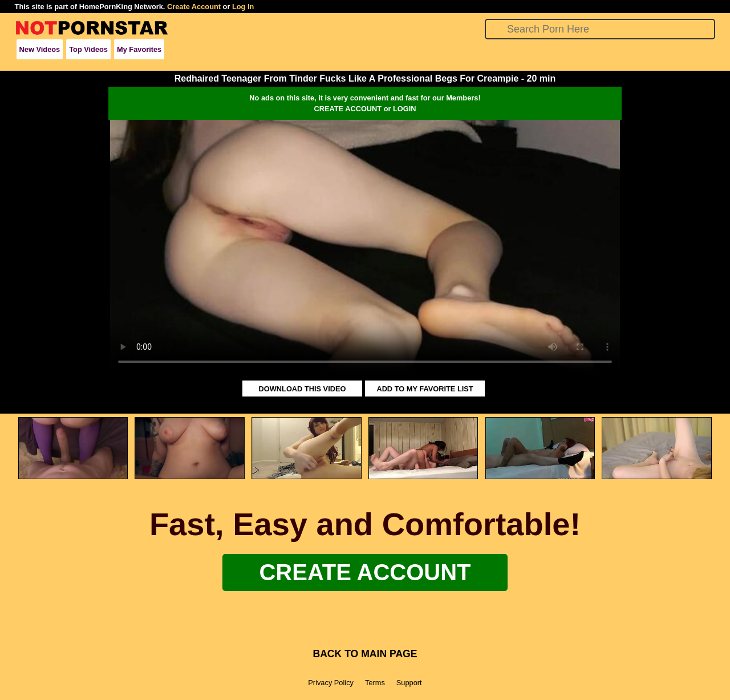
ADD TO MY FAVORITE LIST (425, 389)
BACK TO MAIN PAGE (365, 654)
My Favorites (139, 49)
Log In (243, 7)
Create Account (194, 7)
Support (409, 683)
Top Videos (88, 49)
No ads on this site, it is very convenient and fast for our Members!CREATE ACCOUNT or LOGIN (365, 103)
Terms (375, 683)
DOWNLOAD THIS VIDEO (303, 389)
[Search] (600, 29)
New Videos (40, 49)
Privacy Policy (331, 683)
